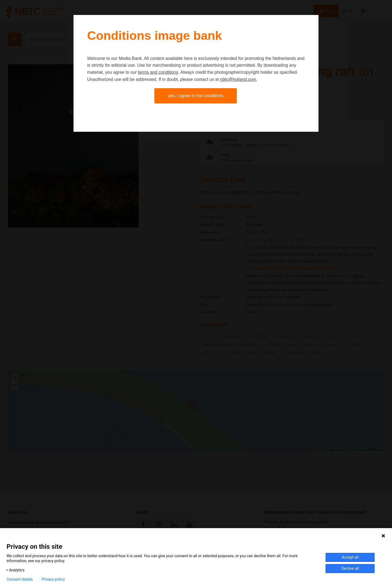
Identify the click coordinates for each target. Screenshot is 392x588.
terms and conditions (158, 72)
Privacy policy (53, 579)
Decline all (350, 568)
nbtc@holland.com (238, 79)
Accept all (350, 557)
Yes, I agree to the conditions (196, 96)
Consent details (20, 579)
